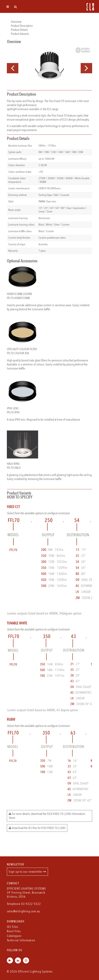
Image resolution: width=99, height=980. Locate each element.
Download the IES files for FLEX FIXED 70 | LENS (37, 828)
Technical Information (21, 940)
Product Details (19, 30)
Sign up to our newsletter (27, 872)
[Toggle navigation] (8, 6)
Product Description (22, 26)
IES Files (13, 927)
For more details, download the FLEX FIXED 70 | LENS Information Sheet (47, 816)
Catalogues (14, 936)
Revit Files (14, 931)
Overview (16, 22)
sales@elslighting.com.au (23, 911)
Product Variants (20, 34)
